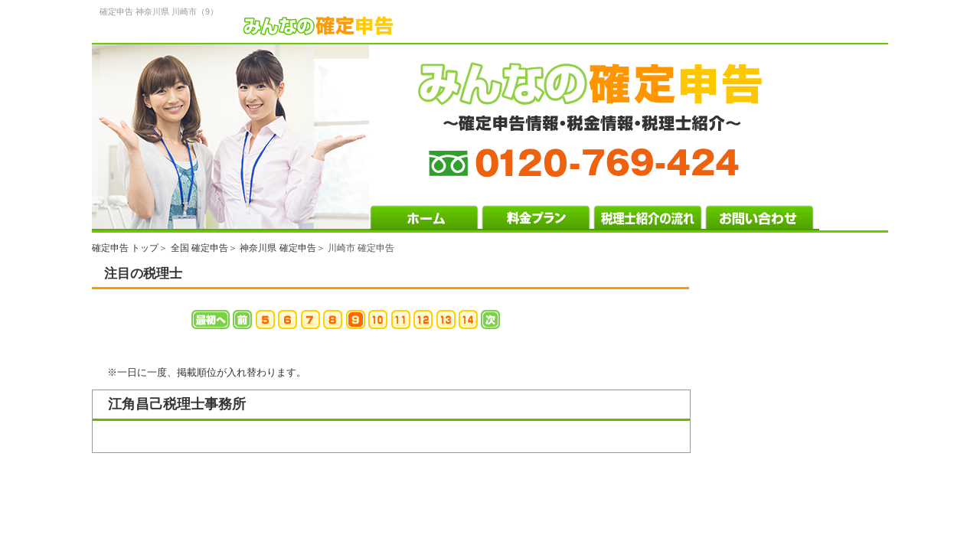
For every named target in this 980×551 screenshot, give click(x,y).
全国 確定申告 (199, 248)
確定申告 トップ (125, 248)
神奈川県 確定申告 (278, 248)
